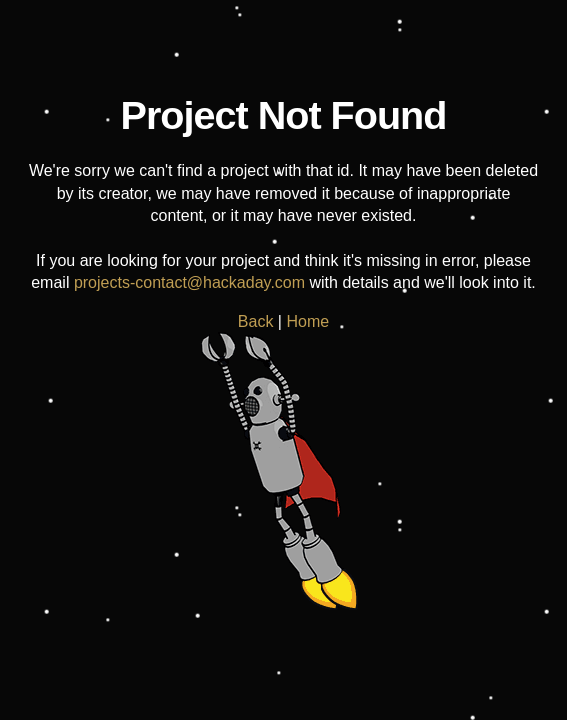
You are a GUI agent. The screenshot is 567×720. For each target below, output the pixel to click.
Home (307, 321)
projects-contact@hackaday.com (189, 282)
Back (256, 321)
